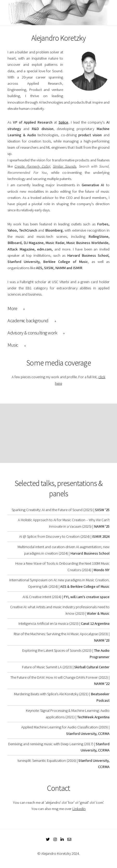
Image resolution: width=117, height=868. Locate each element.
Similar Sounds (65, 166)
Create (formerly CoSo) (32, 166)
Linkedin (79, 809)
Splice (63, 122)
